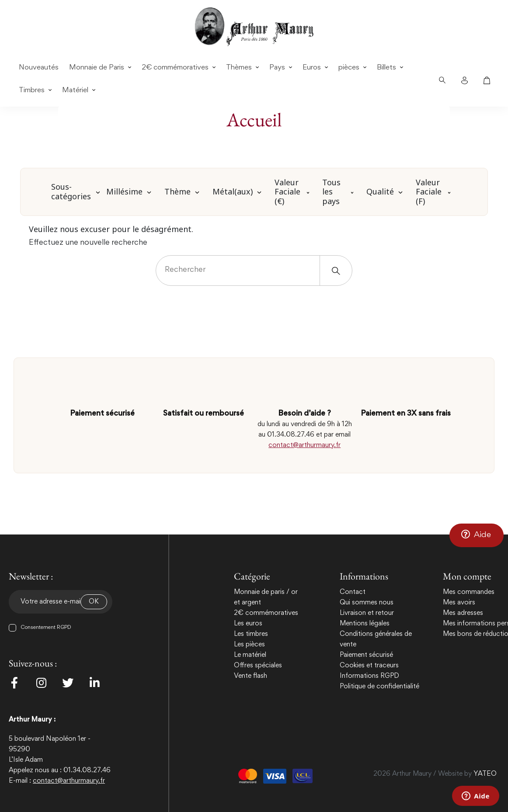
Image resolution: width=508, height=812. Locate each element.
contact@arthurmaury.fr (304, 445)
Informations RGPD (369, 676)
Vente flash (251, 676)
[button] (477, 535)
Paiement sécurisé (366, 655)
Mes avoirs (459, 603)
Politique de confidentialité (379, 687)
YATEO (485, 774)
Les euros (248, 624)
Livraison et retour (367, 613)
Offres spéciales (258, 666)
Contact (353, 592)
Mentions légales (365, 624)
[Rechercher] (254, 271)
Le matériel (250, 655)
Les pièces (249, 645)
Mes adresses (463, 613)
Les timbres (251, 634)
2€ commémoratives (266, 613)
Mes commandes (469, 592)
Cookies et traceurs (369, 666)
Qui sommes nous (367, 603)
